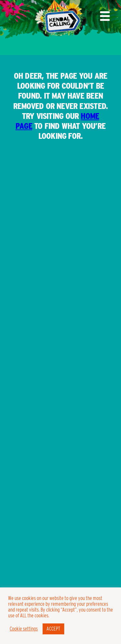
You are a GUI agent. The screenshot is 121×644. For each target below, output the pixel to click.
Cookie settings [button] (24, 629)
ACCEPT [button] (53, 629)
